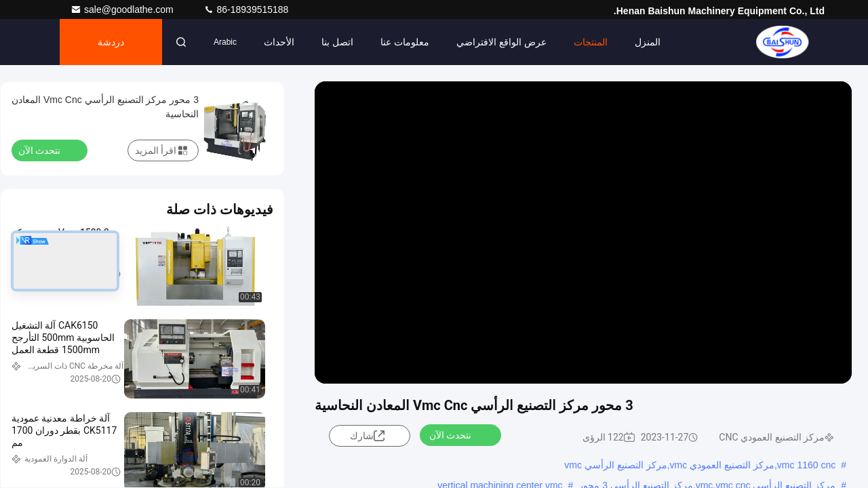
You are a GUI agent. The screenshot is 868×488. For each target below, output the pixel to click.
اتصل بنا (337, 42)
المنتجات (591, 42)
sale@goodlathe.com (123, 9)
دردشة (111, 42)
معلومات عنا (405, 42)
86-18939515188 (246, 9)
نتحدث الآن (458, 434)
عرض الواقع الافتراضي (501, 42)
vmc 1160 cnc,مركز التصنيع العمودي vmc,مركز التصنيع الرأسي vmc (700, 465)
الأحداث (279, 42)
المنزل (648, 42)
